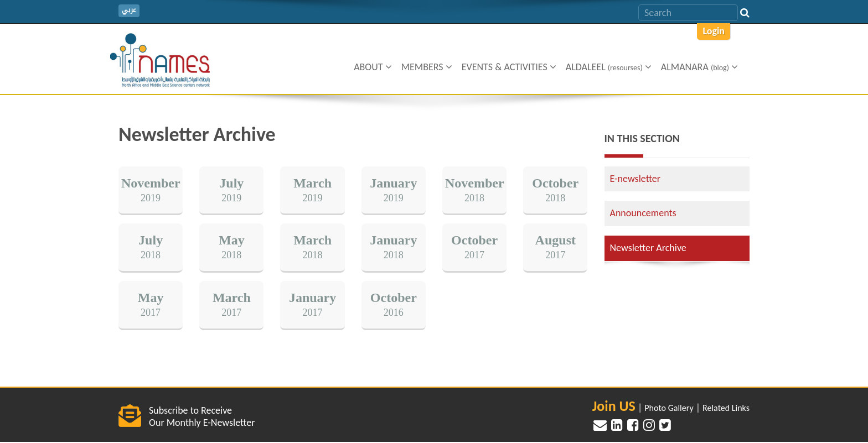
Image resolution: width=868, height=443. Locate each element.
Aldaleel (609, 67)
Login (714, 31)
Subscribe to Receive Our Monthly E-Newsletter (202, 416)
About (373, 67)
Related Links (726, 408)
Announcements (643, 213)
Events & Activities (509, 67)
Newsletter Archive (648, 248)
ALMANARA (699, 67)
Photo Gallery (669, 408)
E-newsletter (635, 179)
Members (427, 67)
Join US (614, 406)
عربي (129, 10)
